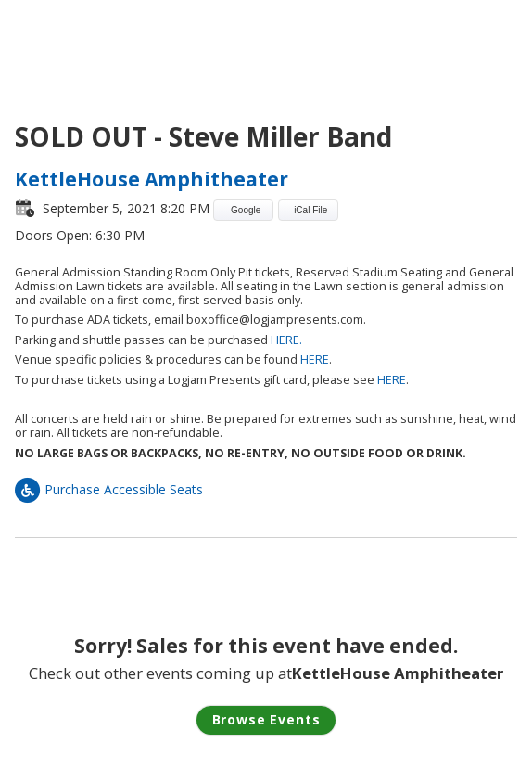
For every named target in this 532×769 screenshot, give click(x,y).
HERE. (286, 340)
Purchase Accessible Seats (109, 489)
